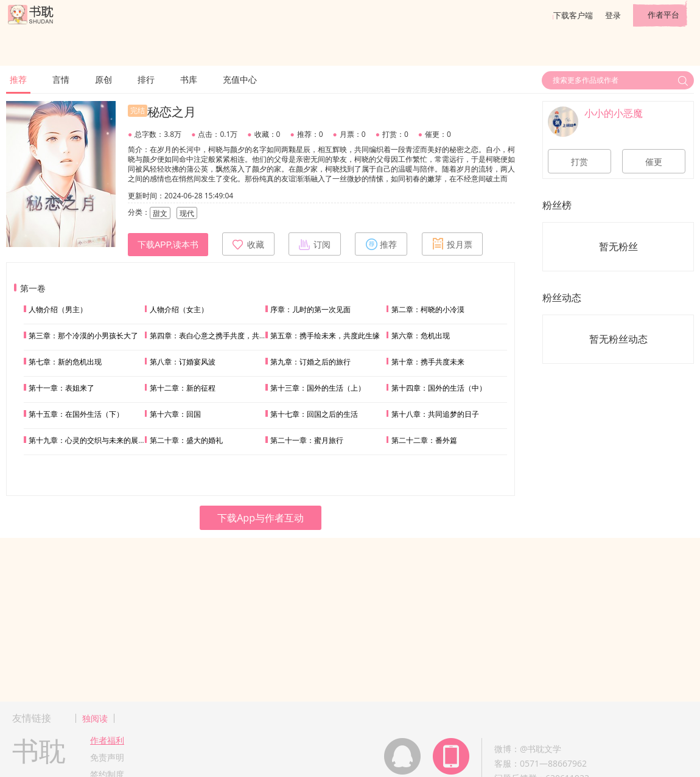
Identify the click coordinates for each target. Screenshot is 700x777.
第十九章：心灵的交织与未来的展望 (87, 440)
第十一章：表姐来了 (61, 388)
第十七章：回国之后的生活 (314, 414)
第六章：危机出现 (421, 336)
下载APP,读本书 (168, 245)
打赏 (579, 162)
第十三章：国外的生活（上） (318, 388)
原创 (103, 79)
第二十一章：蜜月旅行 (307, 440)
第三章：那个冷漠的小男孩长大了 (83, 336)
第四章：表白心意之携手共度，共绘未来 (215, 336)
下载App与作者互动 (261, 518)
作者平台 (663, 15)
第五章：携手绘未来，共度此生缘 (325, 336)
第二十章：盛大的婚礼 (186, 440)
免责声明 (107, 757)
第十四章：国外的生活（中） (439, 388)
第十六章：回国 (175, 414)
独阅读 (95, 718)
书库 (189, 79)
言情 (61, 79)
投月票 (452, 244)
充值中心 (240, 79)
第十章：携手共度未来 (428, 362)
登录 (613, 15)
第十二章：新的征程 (183, 388)
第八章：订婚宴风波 (183, 362)
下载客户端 (573, 15)
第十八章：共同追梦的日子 (435, 414)
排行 (146, 79)
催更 (654, 162)
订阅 (315, 244)
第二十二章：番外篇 (424, 440)
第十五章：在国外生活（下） (76, 414)
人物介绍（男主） (58, 309)
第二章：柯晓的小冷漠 (428, 309)
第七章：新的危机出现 (65, 362)
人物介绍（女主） (179, 309)
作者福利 (107, 740)
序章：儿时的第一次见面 (310, 309)
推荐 (18, 79)
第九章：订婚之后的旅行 (310, 362)
